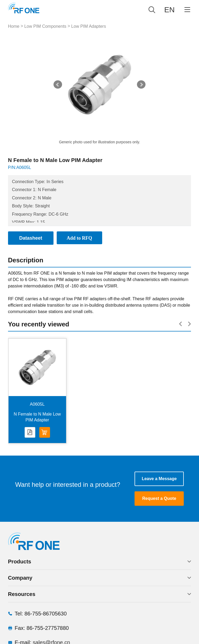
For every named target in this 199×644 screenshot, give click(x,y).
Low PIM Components (45, 26)
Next (141, 85)
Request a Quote (159, 498)
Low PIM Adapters (89, 26)
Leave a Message (159, 479)
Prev (58, 85)
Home (14, 26)
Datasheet (30, 433)
